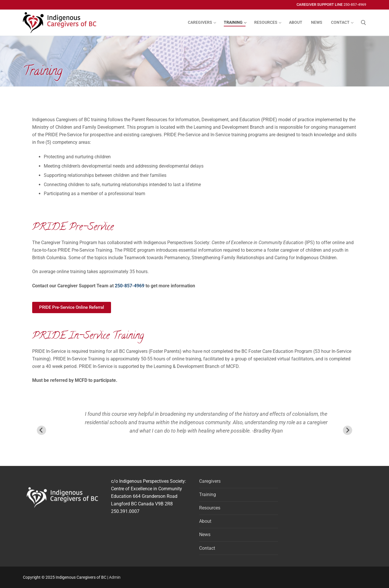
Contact (207, 548)
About (205, 521)
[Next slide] (348, 430)
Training (208, 494)
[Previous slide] (41, 430)
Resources (210, 508)
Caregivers (210, 481)
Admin (115, 577)
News (205, 535)
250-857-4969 (355, 4)
